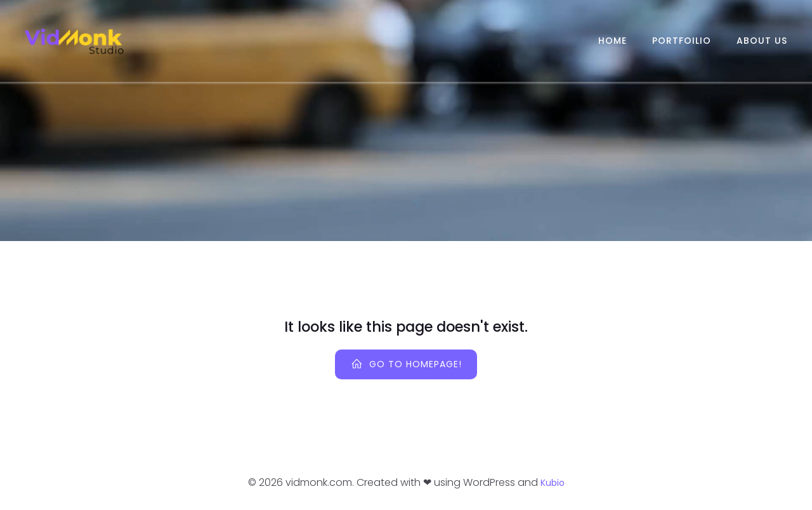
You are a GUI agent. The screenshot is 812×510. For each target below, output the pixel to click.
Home (612, 41)
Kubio (553, 483)
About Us (762, 41)
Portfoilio (682, 41)
